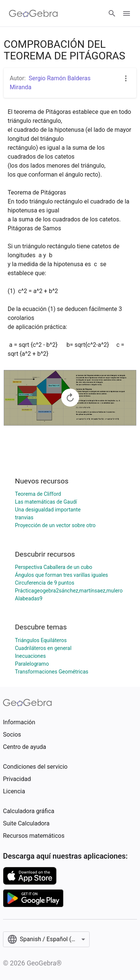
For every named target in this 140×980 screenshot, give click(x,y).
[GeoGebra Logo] (33, 13)
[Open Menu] (127, 13)
